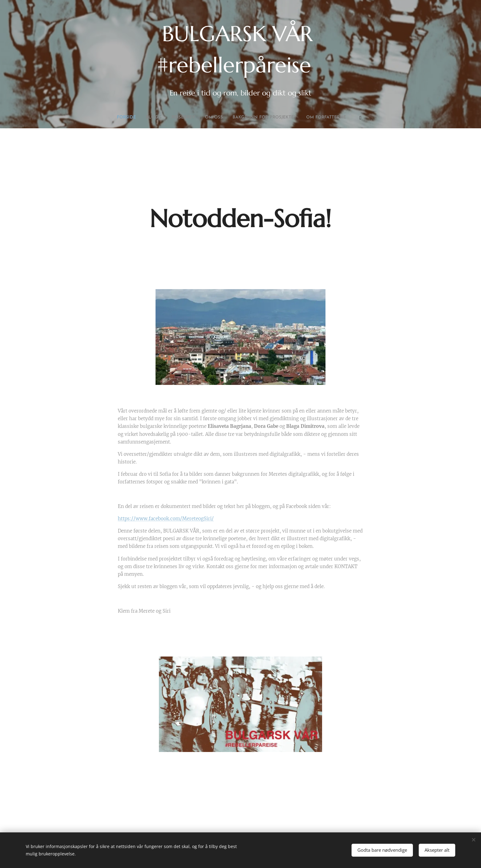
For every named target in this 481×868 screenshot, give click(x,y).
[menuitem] (199, 118)
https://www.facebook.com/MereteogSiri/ (166, 519)
